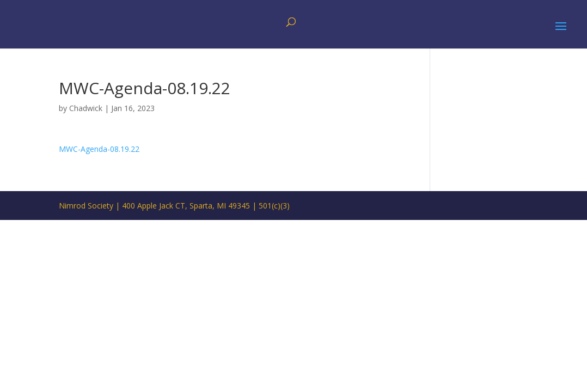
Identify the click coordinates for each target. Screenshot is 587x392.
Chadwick (86, 108)
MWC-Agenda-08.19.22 (99, 149)
